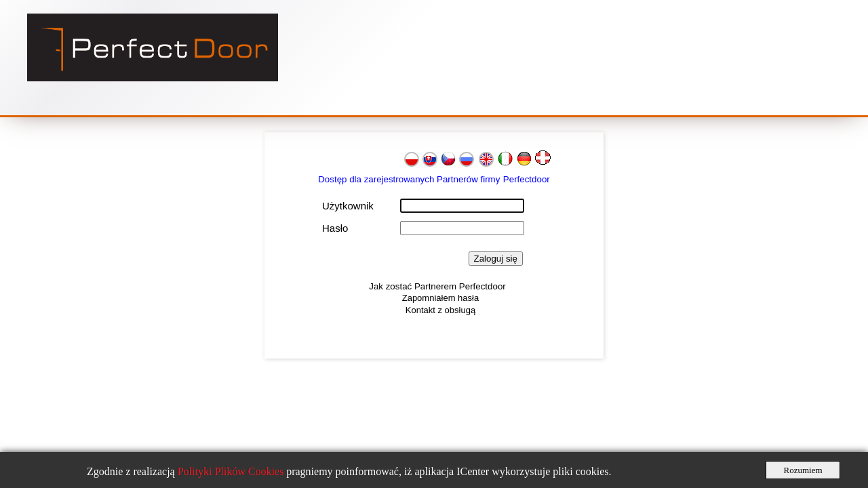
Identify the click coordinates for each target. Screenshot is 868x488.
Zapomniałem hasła (440, 298)
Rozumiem (803, 470)
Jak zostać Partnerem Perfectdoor (437, 286)
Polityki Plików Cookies (232, 471)
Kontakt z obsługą (440, 310)
